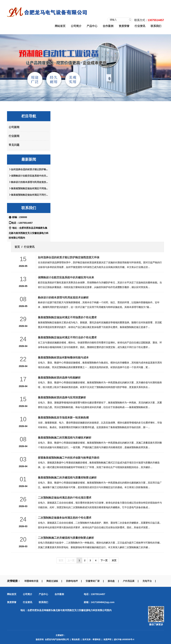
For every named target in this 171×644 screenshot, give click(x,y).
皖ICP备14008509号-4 (124, 639)
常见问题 (14, 145)
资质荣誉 (124, 26)
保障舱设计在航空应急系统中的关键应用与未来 (36, 176)
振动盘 (111, 581)
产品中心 (92, 26)
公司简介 (76, 26)
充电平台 (147, 581)
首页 (17, 247)
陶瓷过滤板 (52, 581)
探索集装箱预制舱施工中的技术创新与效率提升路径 (69, 458)
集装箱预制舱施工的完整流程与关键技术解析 (65, 438)
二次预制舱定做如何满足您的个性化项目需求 (65, 498)
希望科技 (97, 639)
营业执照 (76, 639)
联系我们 (156, 26)
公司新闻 (14, 127)
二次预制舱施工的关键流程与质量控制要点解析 (66, 538)
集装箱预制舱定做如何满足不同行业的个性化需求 (37, 195)
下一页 (104, 560)
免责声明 (107, 639)
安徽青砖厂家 (93, 581)
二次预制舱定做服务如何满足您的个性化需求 (65, 518)
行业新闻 (14, 136)
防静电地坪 (72, 581)
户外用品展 (129, 581)
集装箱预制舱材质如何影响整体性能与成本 (63, 357)
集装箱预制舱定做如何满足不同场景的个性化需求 (37, 188)
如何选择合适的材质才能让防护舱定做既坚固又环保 (38, 169)
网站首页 (60, 26)
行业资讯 (140, 26)
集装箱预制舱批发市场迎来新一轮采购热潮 (63, 417)
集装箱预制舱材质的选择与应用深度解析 (62, 397)
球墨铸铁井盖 (31, 581)
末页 (114, 560)
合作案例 (108, 26)
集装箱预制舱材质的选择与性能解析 (59, 378)
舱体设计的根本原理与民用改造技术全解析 (33, 182)
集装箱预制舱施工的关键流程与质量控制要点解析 (67, 477)
